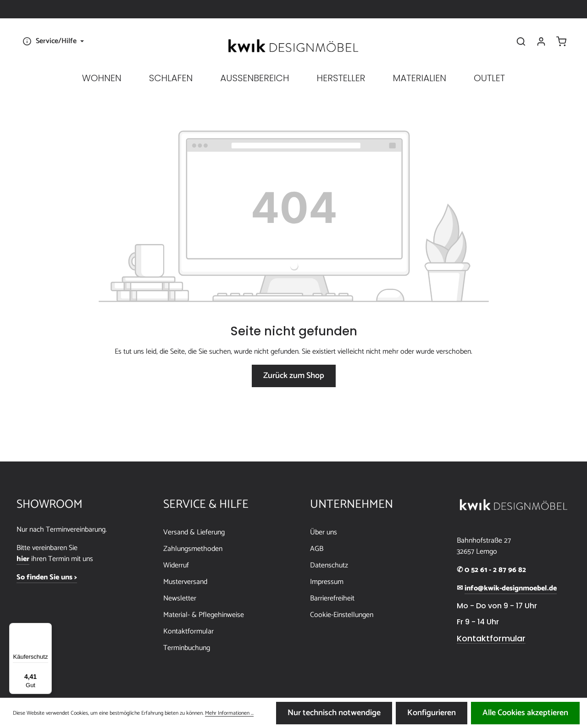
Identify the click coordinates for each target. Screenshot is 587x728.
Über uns (324, 532)
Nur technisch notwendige (334, 713)
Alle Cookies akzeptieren (525, 713)
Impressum (327, 582)
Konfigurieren (432, 713)
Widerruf (176, 565)
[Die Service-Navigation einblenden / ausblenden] (52, 41)
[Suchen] (521, 41)
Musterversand (185, 582)
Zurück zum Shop (294, 376)
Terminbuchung (187, 648)
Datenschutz (329, 565)
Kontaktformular (188, 631)
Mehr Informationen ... (229, 713)
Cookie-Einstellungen (342, 615)
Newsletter (180, 598)
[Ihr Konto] (541, 41)
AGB (317, 549)
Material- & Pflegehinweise (204, 615)
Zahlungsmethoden (193, 549)
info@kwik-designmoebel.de (511, 589)
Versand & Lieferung (194, 532)
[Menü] (46, 628)
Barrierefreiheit (332, 598)
